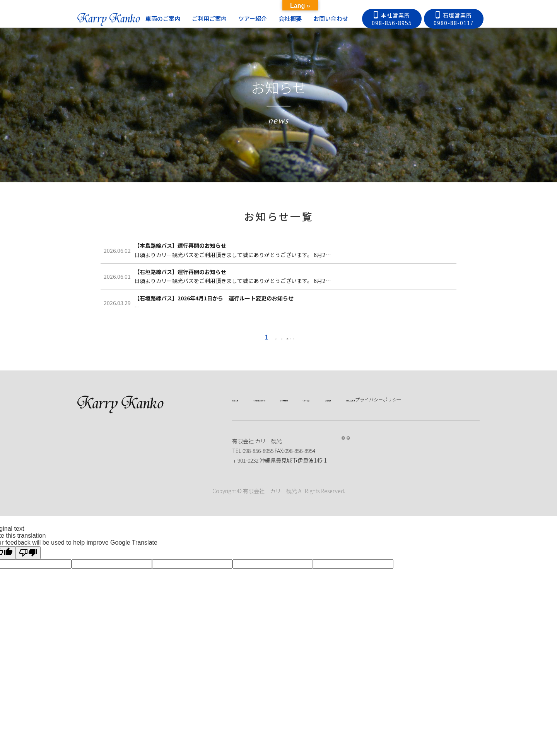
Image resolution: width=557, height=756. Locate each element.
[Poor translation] (28, 641)
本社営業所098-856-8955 (392, 19)
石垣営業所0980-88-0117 (454, 19)
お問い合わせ (341, 18)
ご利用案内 (340, 469)
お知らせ (243, 469)
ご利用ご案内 (220, 18)
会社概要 (301, 18)
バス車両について (290, 469)
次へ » (299, 407)
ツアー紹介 (263, 18)
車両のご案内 (173, 18)
